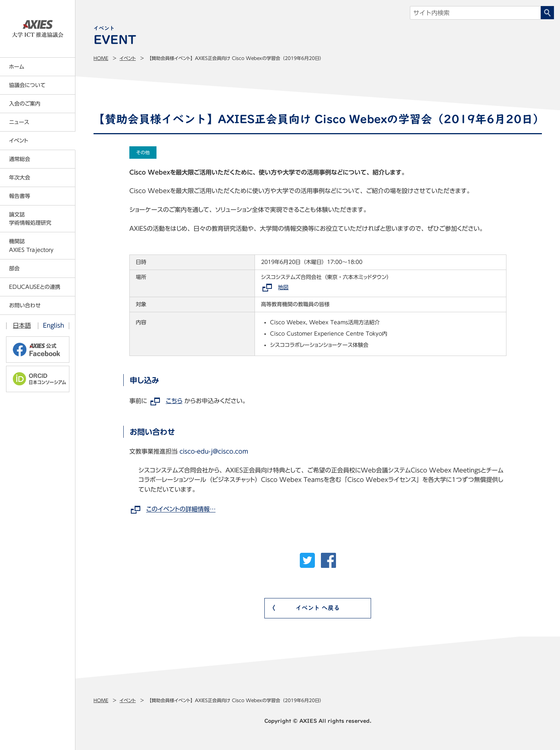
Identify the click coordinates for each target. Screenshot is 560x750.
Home (101, 58)
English (54, 325)
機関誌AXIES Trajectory (31, 245)
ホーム (17, 67)
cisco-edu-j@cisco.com (214, 451)
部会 (14, 268)
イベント (128, 58)
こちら (174, 401)
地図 (283, 287)
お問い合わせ (25, 305)
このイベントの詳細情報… (181, 509)
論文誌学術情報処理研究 (30, 219)
